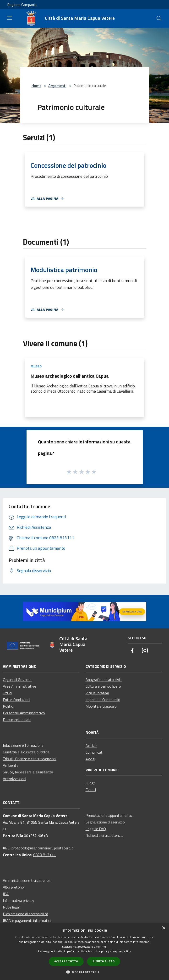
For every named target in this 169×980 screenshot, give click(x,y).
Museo (36, 366)
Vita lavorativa (97, 693)
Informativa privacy (19, 900)
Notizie (91, 746)
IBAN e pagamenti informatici (27, 920)
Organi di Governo (17, 680)
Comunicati (94, 752)
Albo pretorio (13, 887)
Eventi (91, 790)
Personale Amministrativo (24, 713)
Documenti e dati (17, 720)
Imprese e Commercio (103, 700)
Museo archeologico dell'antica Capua (70, 376)
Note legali (12, 907)
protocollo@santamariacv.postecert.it (42, 848)
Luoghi (91, 783)
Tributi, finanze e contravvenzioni (30, 759)
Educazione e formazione (23, 745)
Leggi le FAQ (96, 829)
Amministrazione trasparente (27, 880)
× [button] (164, 928)
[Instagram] (145, 651)
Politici (8, 706)
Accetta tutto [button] (66, 961)
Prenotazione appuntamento (109, 815)
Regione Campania (22, 5)
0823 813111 (44, 855)
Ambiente (11, 765)
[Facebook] (132, 651)
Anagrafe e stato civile (104, 680)
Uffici (7, 693)
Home (36, 86)
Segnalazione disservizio (105, 822)
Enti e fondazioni (16, 700)
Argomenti (57, 86)
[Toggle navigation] (10, 18)
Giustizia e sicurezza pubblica (26, 752)
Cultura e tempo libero (103, 686)
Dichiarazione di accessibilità (25, 914)
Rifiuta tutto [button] (104, 961)
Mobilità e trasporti (101, 706)
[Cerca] (159, 18)
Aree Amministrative (19, 686)
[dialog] (84, 952)
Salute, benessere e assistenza (28, 772)
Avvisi (90, 759)
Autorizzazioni (14, 779)
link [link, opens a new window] (129, 951)
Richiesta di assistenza (104, 835)
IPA (6, 894)
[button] (84, 972)
